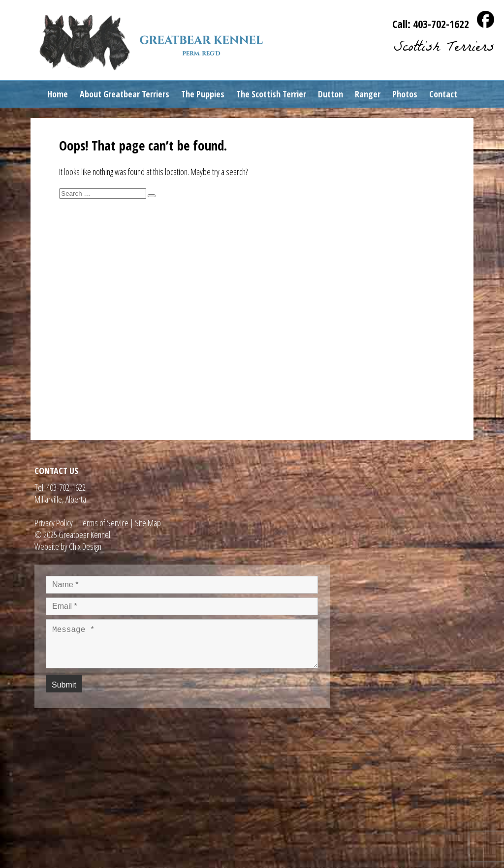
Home (58, 94)
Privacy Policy (54, 523)
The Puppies (203, 94)
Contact (443, 94)
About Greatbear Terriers (125, 94)
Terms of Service (104, 523)
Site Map (148, 523)
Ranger (368, 94)
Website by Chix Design (68, 546)
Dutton (331, 94)
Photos (405, 94)
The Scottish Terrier (271, 94)
